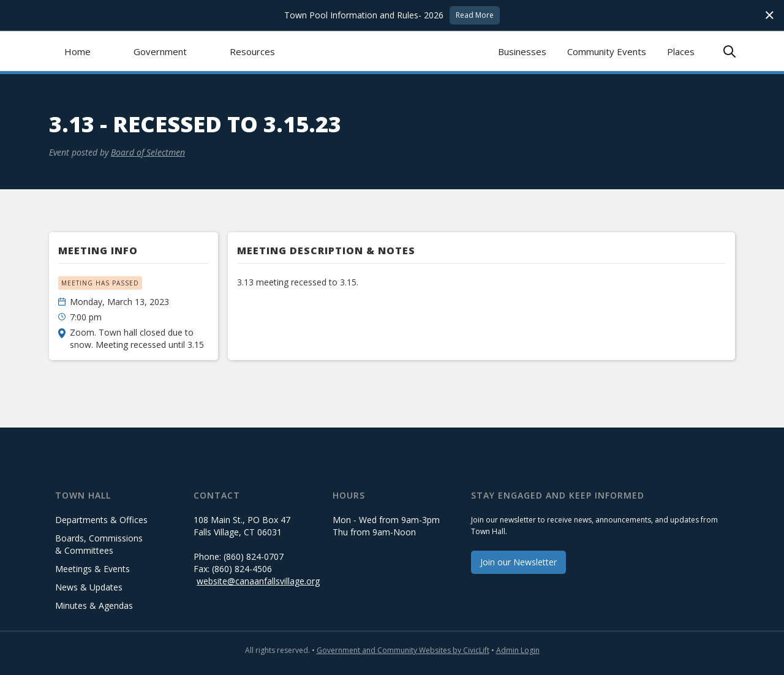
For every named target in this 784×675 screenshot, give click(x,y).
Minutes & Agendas (94, 605)
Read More (475, 15)
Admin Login (518, 650)
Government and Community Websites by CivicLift (403, 650)
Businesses (522, 51)
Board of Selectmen (148, 152)
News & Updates (89, 587)
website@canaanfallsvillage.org (258, 581)
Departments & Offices (101, 520)
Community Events (607, 51)
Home (77, 51)
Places (681, 51)
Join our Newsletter (518, 562)
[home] (392, 51)
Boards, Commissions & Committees (99, 544)
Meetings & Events (92, 569)
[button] (160, 51)
